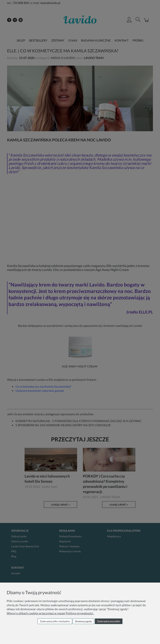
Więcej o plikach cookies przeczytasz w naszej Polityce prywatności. (50, 613)
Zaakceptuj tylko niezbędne (55, 621)
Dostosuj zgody (83, 621)
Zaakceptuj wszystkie (109, 621)
